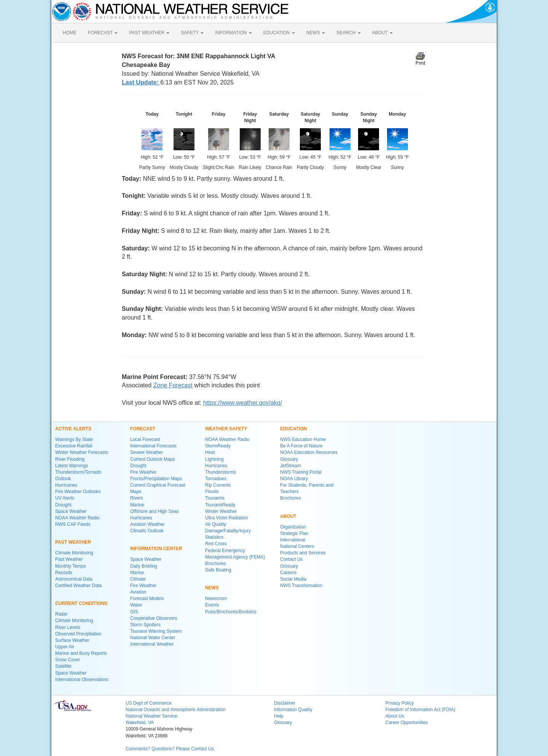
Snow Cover (68, 660)
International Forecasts (153, 446)
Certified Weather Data (78, 586)
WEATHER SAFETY (226, 429)
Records (64, 573)
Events (212, 605)
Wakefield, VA (140, 723)
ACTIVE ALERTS (73, 429)
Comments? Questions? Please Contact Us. (170, 749)
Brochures (216, 563)
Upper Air (65, 647)
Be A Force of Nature (301, 446)
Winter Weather (221, 511)
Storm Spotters (145, 625)
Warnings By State (74, 439)
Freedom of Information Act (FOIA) (421, 710)
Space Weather (71, 511)
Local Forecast (145, 439)
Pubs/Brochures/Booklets (231, 612)
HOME (70, 33)
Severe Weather (147, 452)
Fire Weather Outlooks (78, 492)
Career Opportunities (407, 723)
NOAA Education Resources (309, 452)
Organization (293, 527)
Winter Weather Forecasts (82, 452)
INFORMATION (233, 33)
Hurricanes (66, 485)
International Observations (82, 680)
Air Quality (216, 524)
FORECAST (103, 33)
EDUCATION (279, 33)
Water (136, 605)
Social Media (293, 579)
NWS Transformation (301, 586)
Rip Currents (218, 485)
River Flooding (70, 459)
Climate (138, 579)
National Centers (297, 546)
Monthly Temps (70, 566)
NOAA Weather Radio (77, 518)
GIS (134, 612)
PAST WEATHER (149, 33)
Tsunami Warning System (156, 631)
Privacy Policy (400, 703)
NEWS (316, 33)
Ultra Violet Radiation (227, 518)
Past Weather (69, 559)
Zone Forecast (173, 385)
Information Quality (293, 710)
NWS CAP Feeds (73, 524)
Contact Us (291, 559)
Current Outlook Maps (152, 459)
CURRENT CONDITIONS (81, 603)
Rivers (137, 498)
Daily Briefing (144, 566)
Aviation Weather (147, 524)
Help (279, 716)
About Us (395, 716)
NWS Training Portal (301, 472)
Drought (63, 505)
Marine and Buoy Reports (81, 653)
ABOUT (382, 33)
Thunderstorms (221, 472)
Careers (288, 573)
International (293, 540)
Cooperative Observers (154, 618)
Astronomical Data (74, 579)
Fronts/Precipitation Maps (156, 479)
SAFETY (192, 33)
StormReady (218, 446)
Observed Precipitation (78, 634)
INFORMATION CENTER (156, 549)
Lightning (214, 459)
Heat (210, 452)
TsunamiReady (220, 505)
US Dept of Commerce (149, 703)
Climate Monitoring (74, 553)
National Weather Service (151, 716)
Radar (61, 614)
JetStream (291, 466)
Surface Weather (72, 640)
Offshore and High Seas (155, 511)
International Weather (152, 644)
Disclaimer (285, 703)
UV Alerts (65, 498)
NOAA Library (294, 479)
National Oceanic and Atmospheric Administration (176, 710)
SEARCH (348, 33)
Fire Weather (143, 472)
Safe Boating (218, 570)
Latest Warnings (72, 466)
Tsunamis (215, 498)
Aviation (138, 592)
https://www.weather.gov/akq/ (243, 403)
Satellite (63, 666)
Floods (212, 492)
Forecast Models (147, 598)
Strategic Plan (294, 533)
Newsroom (216, 598)
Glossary (289, 459)
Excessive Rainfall (74, 446)
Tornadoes (216, 479)
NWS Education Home (303, 439)
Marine (137, 505)
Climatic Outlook (147, 531)
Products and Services (303, 553)
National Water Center (153, 638)
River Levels (68, 627)
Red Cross (216, 544)
